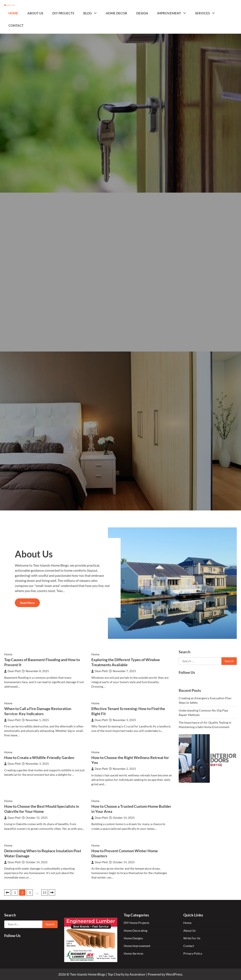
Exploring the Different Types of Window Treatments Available (126, 662)
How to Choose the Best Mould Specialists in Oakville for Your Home (42, 809)
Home (13, 13)
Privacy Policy (193, 953)
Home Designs (133, 938)
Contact (16, 25)
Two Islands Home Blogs (88, 974)
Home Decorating (136, 931)
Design (142, 13)
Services (202, 13)
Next (52, 892)
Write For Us (192, 938)
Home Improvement (137, 946)
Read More (27, 603)
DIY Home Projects (137, 923)
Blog (88, 13)
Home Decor (116, 13)
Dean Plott (13, 671)
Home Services (134, 953)
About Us (35, 13)
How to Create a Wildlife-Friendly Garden (39, 758)
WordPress (174, 974)
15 (45, 892)
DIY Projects (63, 13)
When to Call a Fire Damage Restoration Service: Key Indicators (38, 711)
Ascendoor (137, 974)
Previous (7, 892)
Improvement (169, 13)
